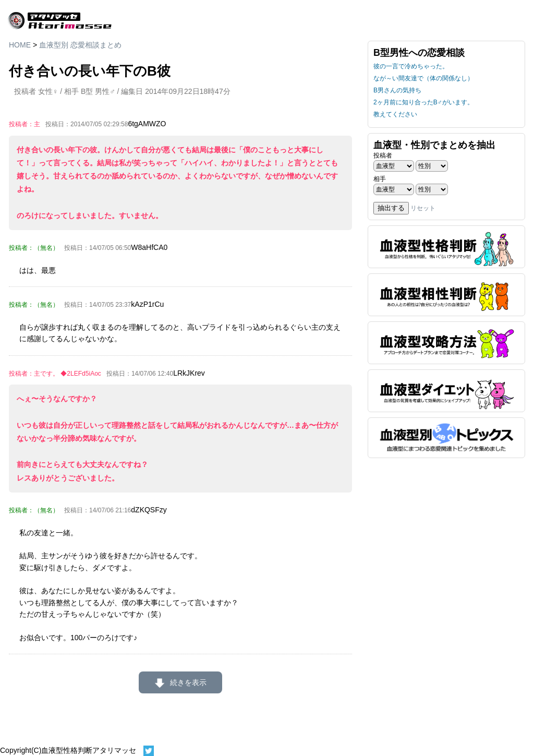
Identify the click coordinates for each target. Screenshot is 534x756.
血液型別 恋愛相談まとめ (80, 45)
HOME (20, 45)
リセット (423, 208)
